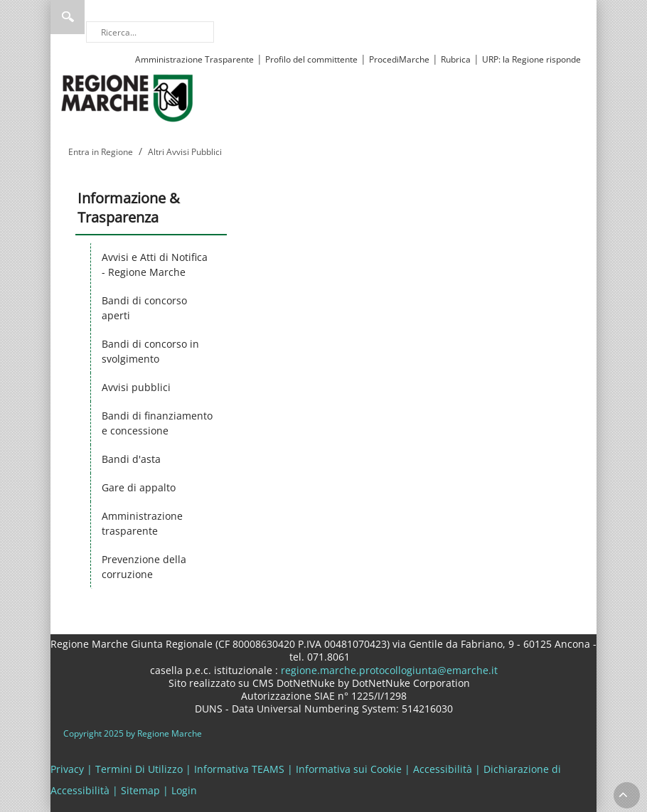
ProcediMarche (399, 59)
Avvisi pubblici (136, 387)
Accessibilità (443, 769)
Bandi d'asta (131, 459)
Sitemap (140, 790)
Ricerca (68, 17)
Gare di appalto (139, 487)
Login (184, 790)
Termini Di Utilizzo (139, 769)
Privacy (67, 769)
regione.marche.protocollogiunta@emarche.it (388, 670)
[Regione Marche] (127, 97)
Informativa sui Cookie (349, 769)
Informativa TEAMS (239, 769)
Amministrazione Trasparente (194, 59)
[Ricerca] (150, 32)
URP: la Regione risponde (531, 59)
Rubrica (456, 59)
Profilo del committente (311, 59)
